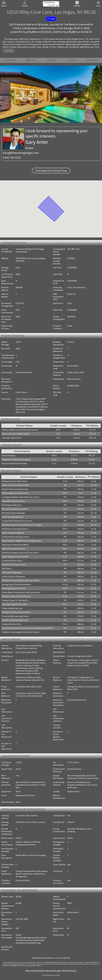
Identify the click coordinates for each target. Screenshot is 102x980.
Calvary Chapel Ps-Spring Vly (15, 600)
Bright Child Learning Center (15, 489)
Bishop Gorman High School (15, 481)
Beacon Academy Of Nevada (14, 463)
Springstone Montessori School (16, 612)
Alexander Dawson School (14, 501)
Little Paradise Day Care (13, 517)
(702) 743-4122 (12, 158)
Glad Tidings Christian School (15, 557)
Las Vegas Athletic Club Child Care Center (21, 497)
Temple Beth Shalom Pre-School (17, 521)
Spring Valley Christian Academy (17, 584)
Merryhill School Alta (12, 624)
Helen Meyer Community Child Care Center (21, 592)
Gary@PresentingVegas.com (21, 153)
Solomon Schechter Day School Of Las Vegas (22, 525)
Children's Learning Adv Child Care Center (21, 580)
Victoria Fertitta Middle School (16, 434)
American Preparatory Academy (16, 459)
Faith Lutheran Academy (13, 533)
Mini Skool (7, 568)
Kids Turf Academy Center (14, 549)
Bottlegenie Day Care (12, 505)
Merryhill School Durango (14, 513)
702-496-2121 (73, 249)
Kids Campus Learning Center (15, 493)
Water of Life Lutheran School (16, 485)
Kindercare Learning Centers (15, 529)
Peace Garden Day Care (12, 608)
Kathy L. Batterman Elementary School (20, 430)
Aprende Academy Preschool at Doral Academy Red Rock (27, 628)
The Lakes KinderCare (12, 572)
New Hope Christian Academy (15, 545)
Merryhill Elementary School (15, 509)
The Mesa (69, 24)
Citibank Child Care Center (14, 565)
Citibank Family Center (12, 561)
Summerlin (86, 24)
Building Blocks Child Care (14, 588)
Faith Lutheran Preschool (14, 576)
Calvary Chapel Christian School (16, 596)
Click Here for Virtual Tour (51, 171)
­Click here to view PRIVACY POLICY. (32, 966)
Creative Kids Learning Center (15, 537)
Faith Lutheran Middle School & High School (22, 541)
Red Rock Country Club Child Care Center (20, 553)
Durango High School (12, 438)
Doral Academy (9, 455)
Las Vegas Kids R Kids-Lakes (14, 604)
